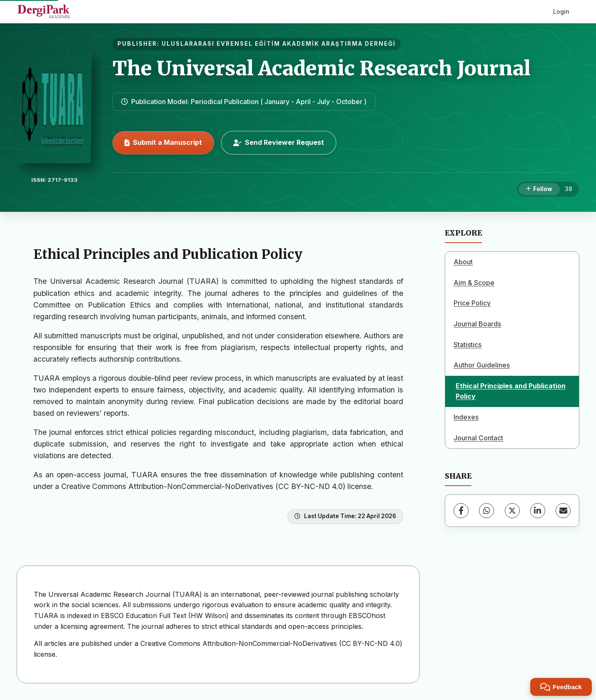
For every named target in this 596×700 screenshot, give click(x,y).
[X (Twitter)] (512, 511)
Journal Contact (478, 438)
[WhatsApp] (486, 511)
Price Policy (472, 303)
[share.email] (563, 511)
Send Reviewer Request (279, 142)
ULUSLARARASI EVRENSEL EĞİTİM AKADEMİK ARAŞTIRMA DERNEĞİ (279, 44)
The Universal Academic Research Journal (322, 68)
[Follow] (539, 189)
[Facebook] (461, 511)
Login (561, 11)
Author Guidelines (482, 365)
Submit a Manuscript (163, 142)
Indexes (466, 417)
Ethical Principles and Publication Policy (511, 391)
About (463, 262)
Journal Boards (477, 324)
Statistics (468, 345)
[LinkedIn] (538, 511)
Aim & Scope (474, 283)
